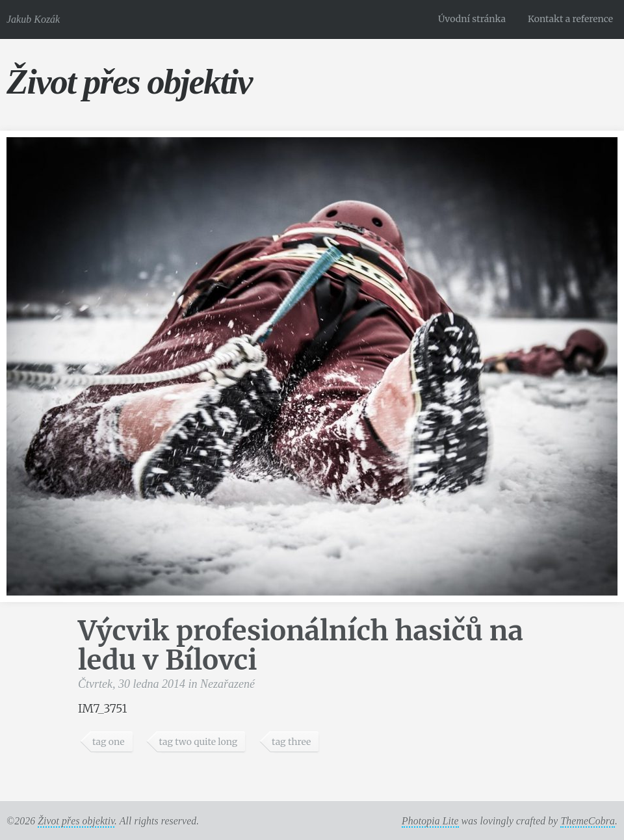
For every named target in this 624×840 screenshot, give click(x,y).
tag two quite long (198, 742)
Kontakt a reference (570, 19)
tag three (291, 742)
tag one (109, 742)
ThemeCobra (588, 821)
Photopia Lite (430, 821)
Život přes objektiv (129, 82)
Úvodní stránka (472, 19)
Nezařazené (227, 684)
